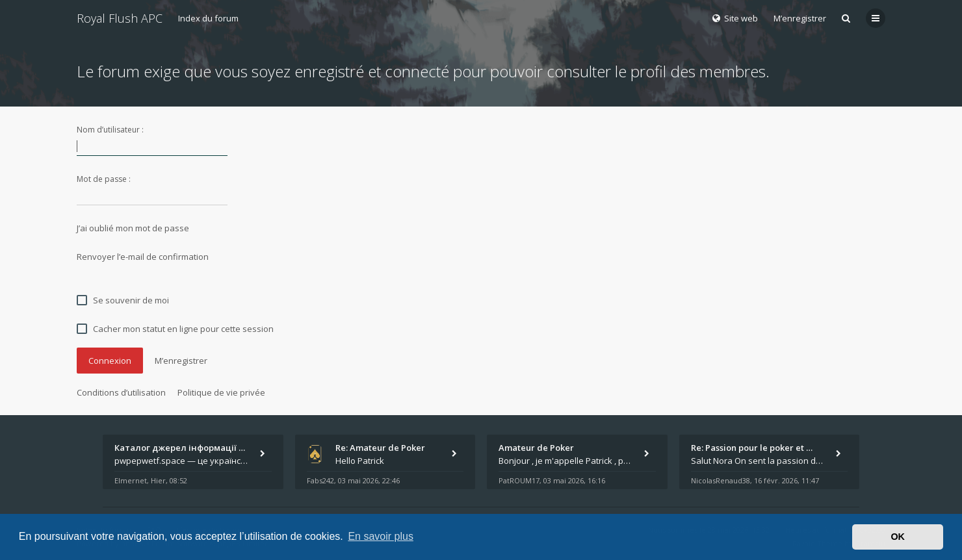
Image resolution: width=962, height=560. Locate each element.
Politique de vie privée (221, 392)
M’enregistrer (800, 18)
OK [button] (898, 537)
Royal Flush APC (120, 18)
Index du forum (208, 18)
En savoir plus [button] (381, 536)
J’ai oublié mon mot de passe (133, 228)
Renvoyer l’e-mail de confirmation (143, 257)
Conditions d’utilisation (121, 392)
